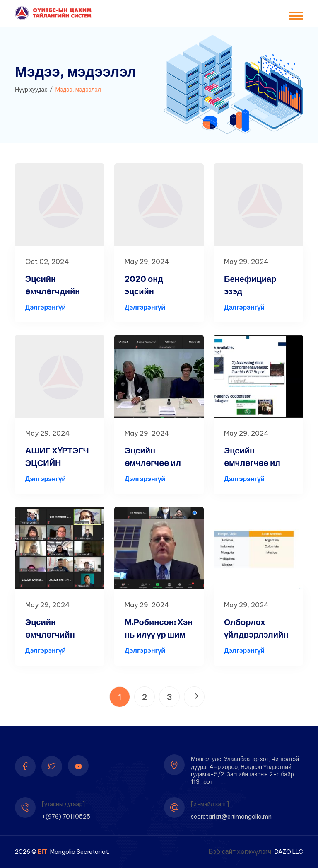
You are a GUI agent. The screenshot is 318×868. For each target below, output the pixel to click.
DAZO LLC (289, 852)
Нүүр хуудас (31, 90)
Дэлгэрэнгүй (46, 307)
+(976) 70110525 (66, 817)
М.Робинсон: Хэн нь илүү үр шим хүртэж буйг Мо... (159, 634)
